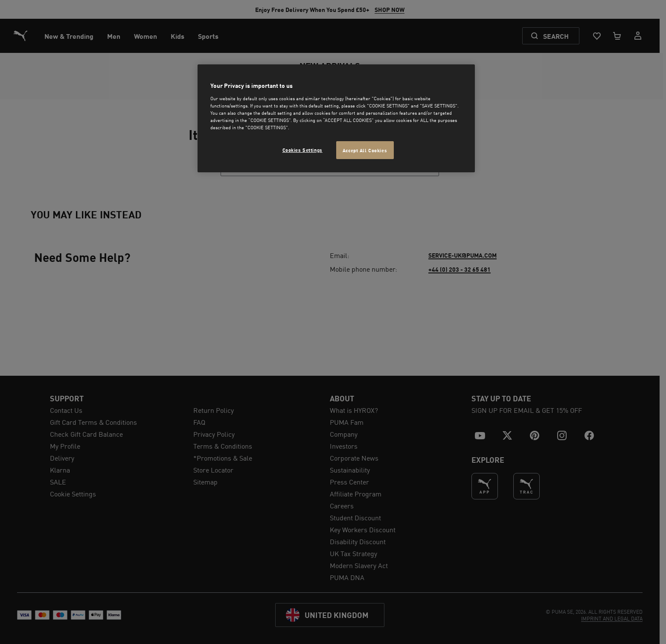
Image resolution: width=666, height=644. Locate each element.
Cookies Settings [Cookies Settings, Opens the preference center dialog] (302, 149)
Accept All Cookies (365, 150)
